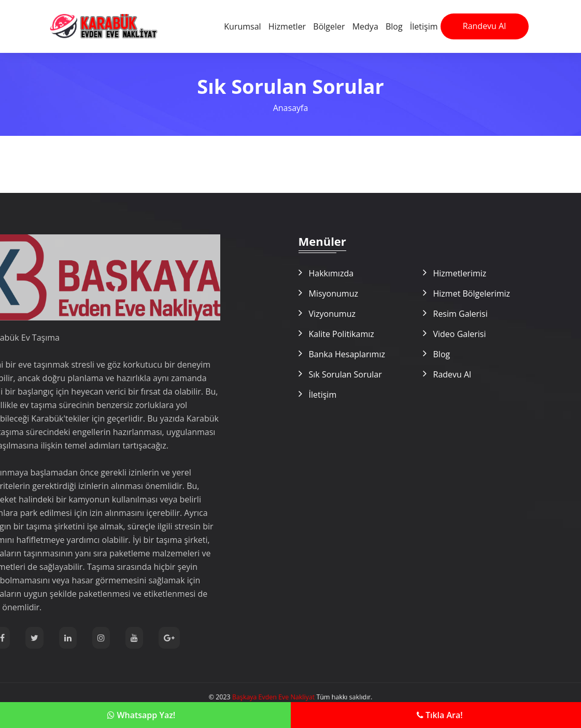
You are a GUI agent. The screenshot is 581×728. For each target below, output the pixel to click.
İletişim (424, 26)
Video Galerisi (460, 334)
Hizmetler (287, 26)
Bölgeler (329, 26)
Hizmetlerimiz (460, 273)
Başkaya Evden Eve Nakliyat (276, 697)
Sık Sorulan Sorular (345, 374)
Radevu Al (452, 374)
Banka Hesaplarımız (347, 354)
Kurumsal (242, 26)
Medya (365, 26)
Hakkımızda (331, 273)
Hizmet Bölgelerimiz (472, 293)
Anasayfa (291, 108)
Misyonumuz (334, 293)
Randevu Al (484, 26)
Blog (394, 26)
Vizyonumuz (332, 314)
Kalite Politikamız (342, 334)
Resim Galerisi (460, 314)
